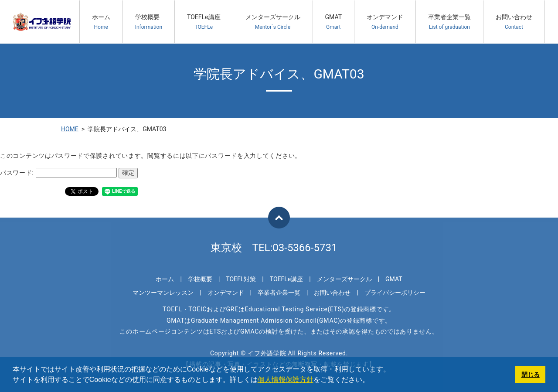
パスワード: (58, 173)
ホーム (101, 22)
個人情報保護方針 (286, 380)
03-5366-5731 (305, 248)
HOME (70, 129)
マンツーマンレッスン (163, 293)
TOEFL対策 (241, 279)
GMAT (334, 22)
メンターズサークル (273, 22)
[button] (372, 381)
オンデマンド (385, 22)
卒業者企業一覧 (449, 22)
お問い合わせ (514, 22)
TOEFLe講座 (204, 22)
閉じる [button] (531, 375)
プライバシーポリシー (395, 293)
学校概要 (149, 22)
